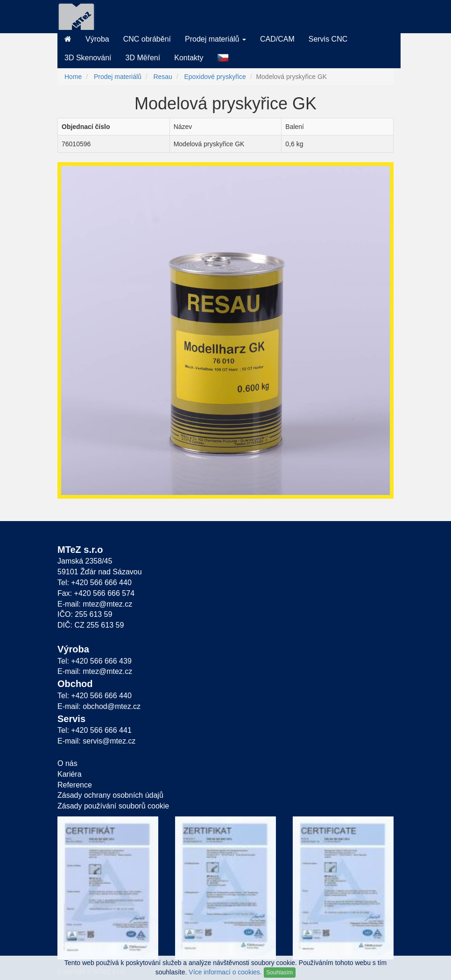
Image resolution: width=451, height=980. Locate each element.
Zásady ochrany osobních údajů (110, 795)
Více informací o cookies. (225, 972)
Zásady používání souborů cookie (113, 806)
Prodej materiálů (118, 77)
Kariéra (70, 774)
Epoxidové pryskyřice (215, 77)
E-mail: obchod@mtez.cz (99, 706)
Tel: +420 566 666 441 (95, 730)
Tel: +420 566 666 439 (95, 661)
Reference (75, 785)
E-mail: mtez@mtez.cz (95, 604)
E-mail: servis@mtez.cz (96, 741)
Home (73, 77)
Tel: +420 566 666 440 (95, 583)
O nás (67, 763)
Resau (162, 77)
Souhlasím (280, 973)
